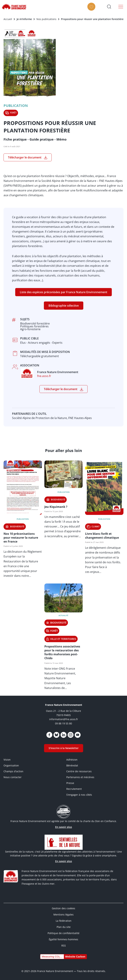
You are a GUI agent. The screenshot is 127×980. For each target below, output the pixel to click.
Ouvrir (109, 7)
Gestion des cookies (63, 908)
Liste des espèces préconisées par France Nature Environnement (63, 292)
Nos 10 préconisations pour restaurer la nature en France (21, 538)
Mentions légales (63, 915)
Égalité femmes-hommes (63, 939)
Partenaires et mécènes (80, 777)
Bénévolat (72, 765)
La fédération (64, 921)
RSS (64, 946)
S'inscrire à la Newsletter (64, 748)
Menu (122, 7)
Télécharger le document (25, 157)
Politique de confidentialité (63, 933)
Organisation (11, 765)
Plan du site (64, 927)
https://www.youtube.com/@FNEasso (78, 735)
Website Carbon (75, 957)
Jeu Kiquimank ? (56, 507)
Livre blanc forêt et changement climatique (102, 536)
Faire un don (92, 10)
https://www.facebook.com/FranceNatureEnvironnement (49, 735)
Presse (70, 783)
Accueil (8, 19)
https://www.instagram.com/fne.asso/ (71, 735)
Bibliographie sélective (64, 306)
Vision (7, 760)
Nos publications (46, 19)
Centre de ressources (79, 771)
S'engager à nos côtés (79, 795)
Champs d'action (13, 771)
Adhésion (72, 760)
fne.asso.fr (44, 376)
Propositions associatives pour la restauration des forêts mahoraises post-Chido (62, 652)
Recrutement (74, 789)
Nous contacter (13, 777)
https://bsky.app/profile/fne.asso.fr (56, 735)
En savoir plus (64, 827)
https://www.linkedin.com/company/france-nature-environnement (63, 735)
